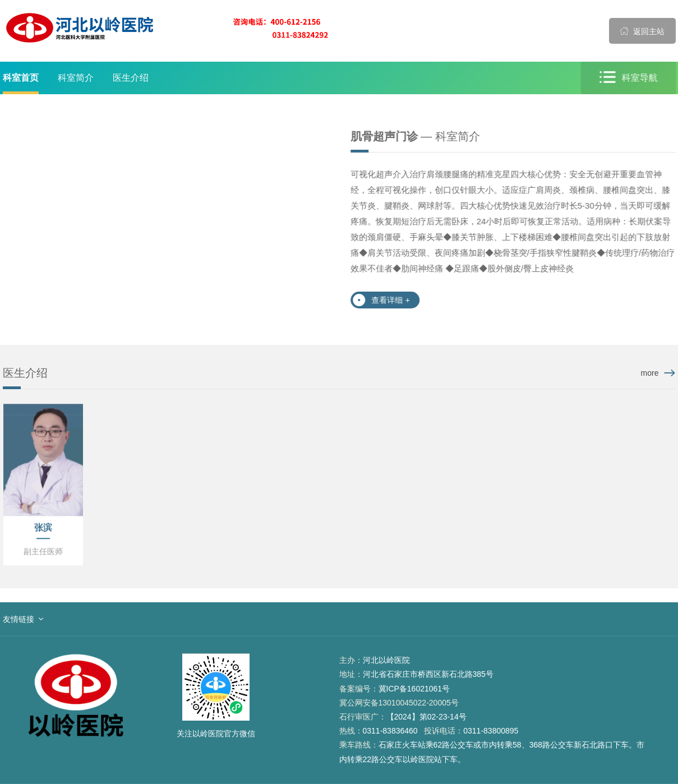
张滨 (43, 528)
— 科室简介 (415, 136)
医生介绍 (131, 78)
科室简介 (76, 78)
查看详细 (391, 300)
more (650, 373)
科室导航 (629, 78)
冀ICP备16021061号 (414, 689)
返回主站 (642, 31)
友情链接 (19, 619)
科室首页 (21, 78)
